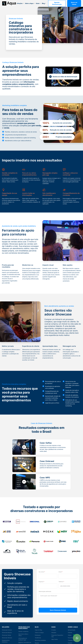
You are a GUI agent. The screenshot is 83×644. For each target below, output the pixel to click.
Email (61, 569)
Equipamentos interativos (6, 638)
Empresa (41, 578)
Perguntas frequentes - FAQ (58, 633)
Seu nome (42, 569)
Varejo (37, 642)
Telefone (61, 578)
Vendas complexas (23, 628)
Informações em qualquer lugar (23, 636)
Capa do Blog (38, 627)
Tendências (38, 634)
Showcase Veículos (7, 634)
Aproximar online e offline (23, 632)
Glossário (54, 629)
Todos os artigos (39, 629)
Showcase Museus (7, 629)
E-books (54, 627)
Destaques (38, 632)
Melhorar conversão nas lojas (25, 640)
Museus (37, 640)
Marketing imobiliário (40, 637)
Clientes (70, 629)
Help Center (55, 636)
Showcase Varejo (7, 632)
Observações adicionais (45, 588)
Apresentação (72, 627)
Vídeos (70, 632)
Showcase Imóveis (7, 627)
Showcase (5, 641)
